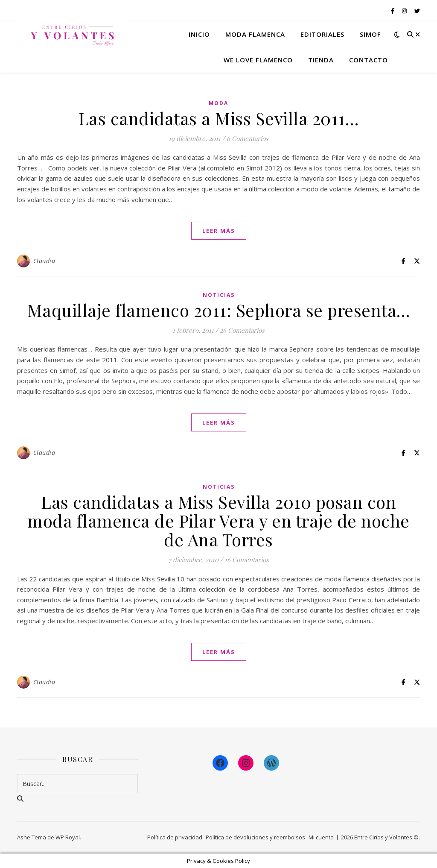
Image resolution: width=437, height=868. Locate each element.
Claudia (44, 261)
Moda (218, 103)
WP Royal (68, 837)
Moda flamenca (255, 34)
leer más (219, 231)
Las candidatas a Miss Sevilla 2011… (219, 118)
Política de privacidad (175, 837)
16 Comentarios (247, 560)
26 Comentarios (242, 330)
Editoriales (322, 34)
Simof (370, 34)
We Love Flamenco (258, 60)
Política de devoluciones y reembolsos (255, 837)
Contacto (369, 60)
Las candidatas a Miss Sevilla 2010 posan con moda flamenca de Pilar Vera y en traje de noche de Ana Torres (218, 521)
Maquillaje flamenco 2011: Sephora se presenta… (219, 310)
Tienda (321, 60)
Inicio (199, 34)
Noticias (219, 295)
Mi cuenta (321, 837)
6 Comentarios (248, 138)
